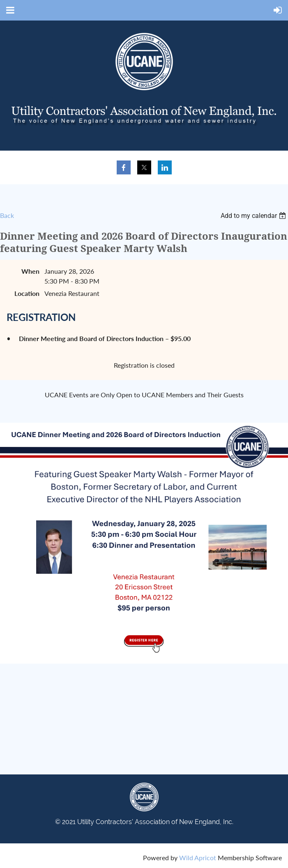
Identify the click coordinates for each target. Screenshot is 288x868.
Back (7, 215)
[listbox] (254, 216)
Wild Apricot (198, 858)
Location (27, 293)
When (30, 271)
